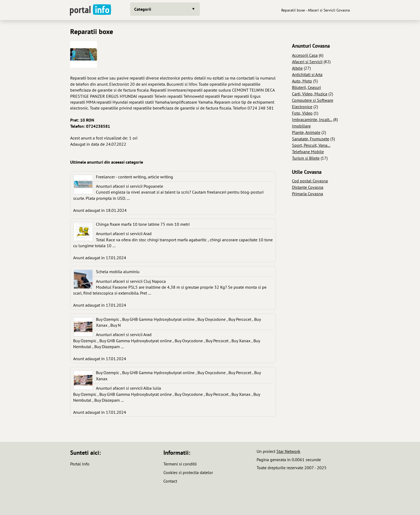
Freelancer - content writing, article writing (134, 177)
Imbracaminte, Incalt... (312, 119)
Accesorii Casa (305, 55)
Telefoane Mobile (308, 152)
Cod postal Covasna (310, 181)
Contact (170, 481)
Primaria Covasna (307, 194)
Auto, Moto (302, 81)
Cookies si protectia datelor (188, 472)
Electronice (302, 107)
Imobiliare (301, 126)
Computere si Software (313, 100)
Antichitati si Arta (307, 74)
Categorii (143, 9)
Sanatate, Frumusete (311, 139)
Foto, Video (302, 113)
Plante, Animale (306, 132)
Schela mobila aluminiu (118, 272)
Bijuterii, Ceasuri (306, 87)
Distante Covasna (308, 187)
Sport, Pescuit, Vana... (311, 145)
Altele (297, 68)
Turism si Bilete (306, 158)
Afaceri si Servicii (307, 62)
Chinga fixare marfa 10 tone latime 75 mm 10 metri (143, 224)
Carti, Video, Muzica (310, 94)
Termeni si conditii (180, 464)
